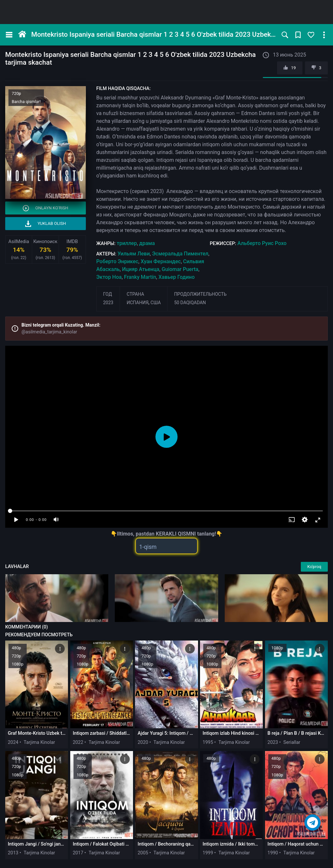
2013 (13, 853)
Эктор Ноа (109, 277)
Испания (137, 303)
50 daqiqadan (190, 303)
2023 (108, 303)
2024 (13, 742)
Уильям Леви (133, 254)
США (156, 303)
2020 (143, 742)
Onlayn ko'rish (46, 208)
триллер (127, 243)
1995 (208, 742)
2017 (78, 853)
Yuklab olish (46, 224)
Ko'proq (314, 567)
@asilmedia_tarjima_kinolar (49, 332)
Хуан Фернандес (161, 261)
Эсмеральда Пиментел (180, 254)
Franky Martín (140, 277)
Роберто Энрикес (117, 261)
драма (147, 243)
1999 (208, 853)
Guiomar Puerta (180, 269)
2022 (78, 742)
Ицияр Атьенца (141, 269)
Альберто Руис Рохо (262, 243)
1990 (273, 853)
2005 (143, 853)
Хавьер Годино (176, 277)
